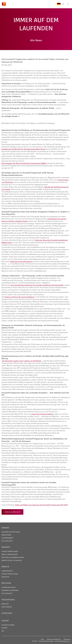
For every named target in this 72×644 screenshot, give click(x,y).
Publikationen (8, 600)
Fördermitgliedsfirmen (10, 590)
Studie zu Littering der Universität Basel (19, 297)
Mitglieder (6, 583)
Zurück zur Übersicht (12, 512)
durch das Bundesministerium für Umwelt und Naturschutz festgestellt (37, 285)
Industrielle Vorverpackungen (13, 557)
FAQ (3, 631)
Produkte (6, 547)
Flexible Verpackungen (10, 551)
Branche (5, 567)
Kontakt (5, 621)
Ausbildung (7, 613)
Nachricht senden (8, 625)
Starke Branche (7, 571)
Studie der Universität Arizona (21, 261)
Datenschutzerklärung (54, 639)
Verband (5, 528)
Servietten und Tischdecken (12, 560)
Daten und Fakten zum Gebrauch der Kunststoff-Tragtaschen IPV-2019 (41, 505)
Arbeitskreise (6, 535)
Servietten (5, 577)
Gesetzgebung (7, 607)
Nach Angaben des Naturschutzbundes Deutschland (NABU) (24, 163)
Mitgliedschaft (7, 541)
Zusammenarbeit (8, 538)
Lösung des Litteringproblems (42, 414)
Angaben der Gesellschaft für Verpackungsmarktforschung (24, 149)
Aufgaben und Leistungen (11, 532)
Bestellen (5, 604)
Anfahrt (5, 628)
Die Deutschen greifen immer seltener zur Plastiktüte (22, 361)
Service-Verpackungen (10, 554)
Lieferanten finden (8, 587)
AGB (42, 639)
